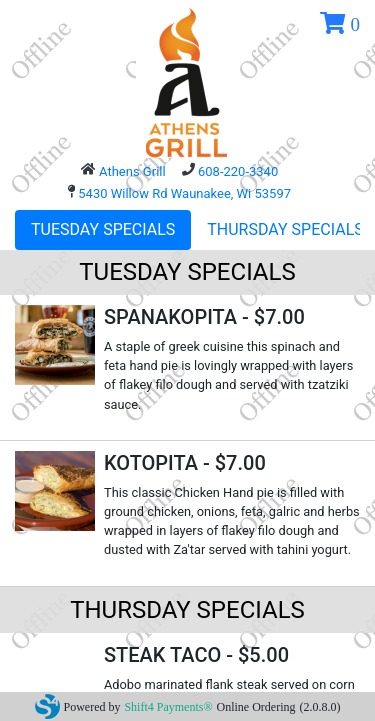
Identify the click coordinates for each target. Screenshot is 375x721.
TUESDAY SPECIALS (103, 229)
